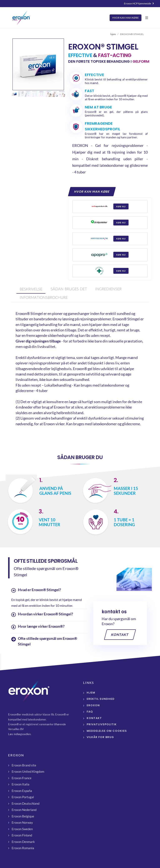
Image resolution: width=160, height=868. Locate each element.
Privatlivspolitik (102, 724)
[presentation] (31, 289)
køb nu (121, 206)
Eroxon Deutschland (26, 803)
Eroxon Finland (22, 835)
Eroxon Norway (22, 822)
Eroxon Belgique (23, 816)
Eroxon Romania (23, 848)
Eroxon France (22, 778)
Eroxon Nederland (24, 810)
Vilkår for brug (100, 737)
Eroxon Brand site (24, 765)
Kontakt (120, 634)
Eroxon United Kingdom (28, 771)
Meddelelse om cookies (107, 731)
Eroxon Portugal (23, 797)
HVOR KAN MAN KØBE (126, 18)
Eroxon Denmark (23, 842)
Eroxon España (22, 791)
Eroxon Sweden (22, 829)
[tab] (30, 289)
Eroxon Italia (21, 784)
